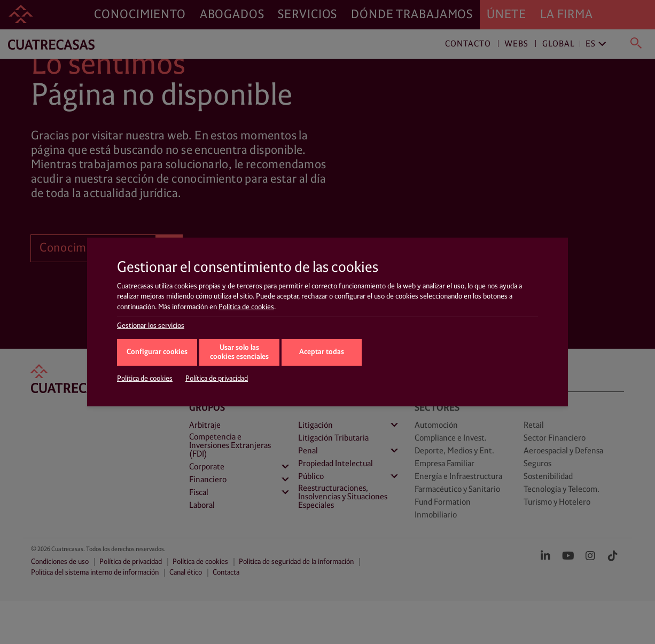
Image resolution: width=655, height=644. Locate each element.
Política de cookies (246, 307)
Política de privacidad (217, 379)
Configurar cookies (157, 352)
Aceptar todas (322, 352)
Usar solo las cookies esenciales (239, 352)
